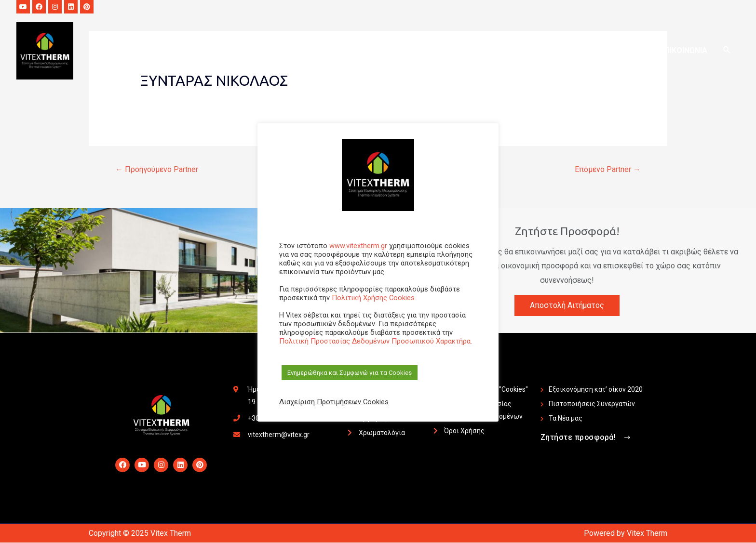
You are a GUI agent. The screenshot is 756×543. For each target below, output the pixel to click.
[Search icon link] (726, 52)
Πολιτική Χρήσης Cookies (373, 298)
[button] (587, 438)
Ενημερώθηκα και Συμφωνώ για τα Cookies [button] (350, 373)
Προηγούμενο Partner (157, 169)
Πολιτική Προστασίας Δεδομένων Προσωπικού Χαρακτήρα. (376, 341)
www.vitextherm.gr (358, 246)
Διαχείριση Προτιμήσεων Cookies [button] (334, 402)
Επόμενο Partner (608, 169)
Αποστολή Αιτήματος (567, 305)
